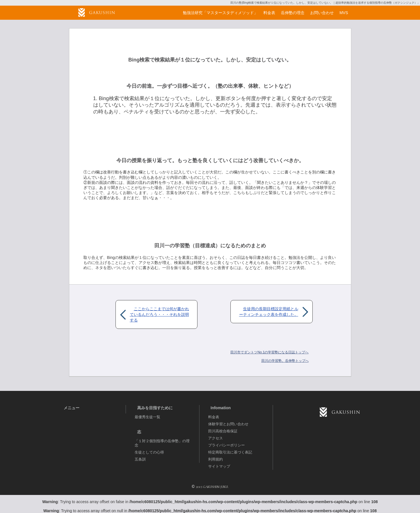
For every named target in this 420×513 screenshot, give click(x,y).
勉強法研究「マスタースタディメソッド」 (220, 13)
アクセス (215, 438)
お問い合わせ (322, 13)
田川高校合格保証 (223, 431)
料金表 (214, 417)
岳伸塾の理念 (293, 13)
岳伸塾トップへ (285, 361)
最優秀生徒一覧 (147, 417)
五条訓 (140, 459)
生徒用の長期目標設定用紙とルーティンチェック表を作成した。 (269, 312)
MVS (344, 13)
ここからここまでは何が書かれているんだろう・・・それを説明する (159, 314)
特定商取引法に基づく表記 (230, 452)
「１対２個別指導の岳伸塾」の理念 (162, 443)
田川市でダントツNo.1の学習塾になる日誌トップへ (269, 352)
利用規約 (215, 459)
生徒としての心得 (149, 452)
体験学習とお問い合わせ (228, 424)
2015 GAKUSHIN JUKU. (212, 487)
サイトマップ (219, 466)
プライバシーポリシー (226, 445)
